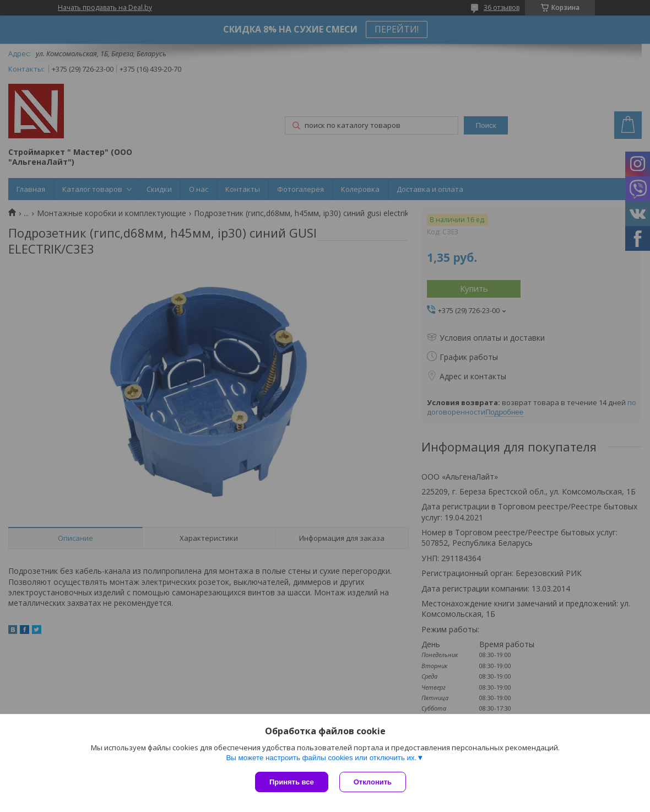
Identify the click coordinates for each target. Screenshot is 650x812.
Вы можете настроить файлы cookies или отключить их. (321, 758)
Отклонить (373, 782)
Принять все (292, 782)
